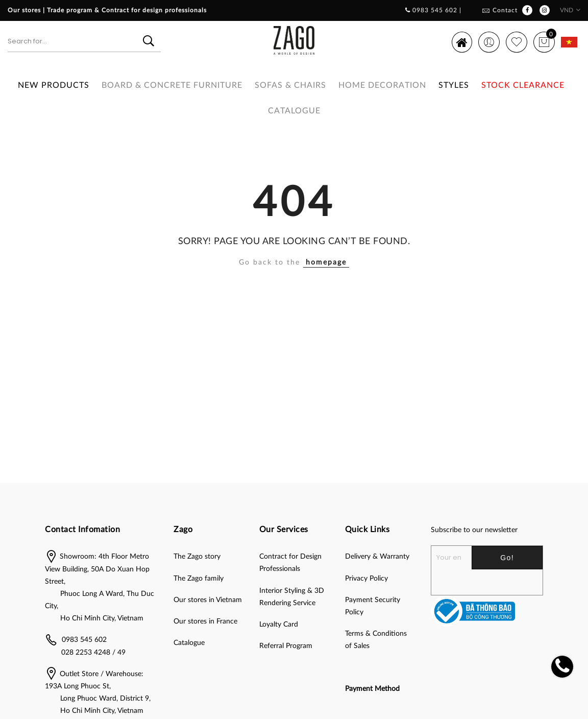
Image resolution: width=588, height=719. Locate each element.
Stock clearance (523, 85)
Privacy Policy (366, 579)
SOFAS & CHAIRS (290, 85)
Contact (505, 10)
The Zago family (199, 579)
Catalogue (294, 111)
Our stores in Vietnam (208, 600)
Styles (454, 85)
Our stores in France (205, 621)
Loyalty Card (279, 625)
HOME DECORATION (382, 85)
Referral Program (286, 646)
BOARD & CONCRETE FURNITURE (172, 85)
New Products (54, 85)
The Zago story (197, 557)
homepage (326, 262)
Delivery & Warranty (377, 557)
